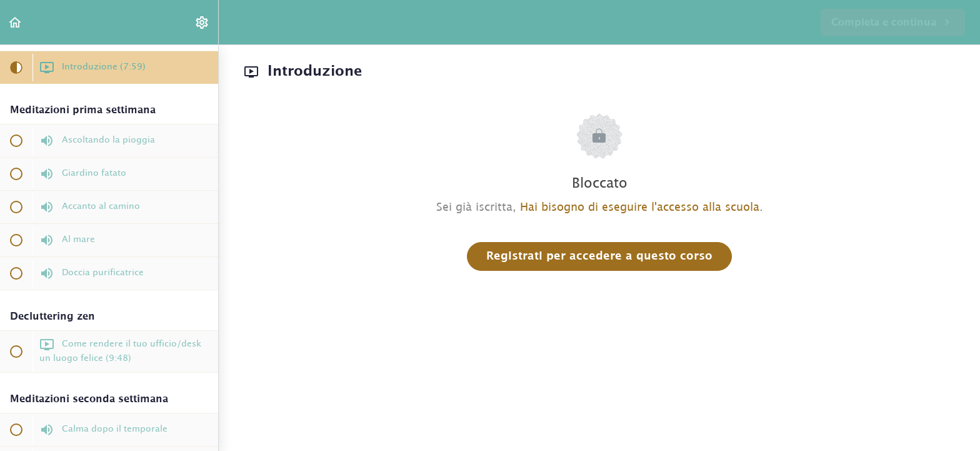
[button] (16, 22)
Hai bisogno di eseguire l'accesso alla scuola (640, 208)
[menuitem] (202, 22)
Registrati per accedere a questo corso (599, 256)
